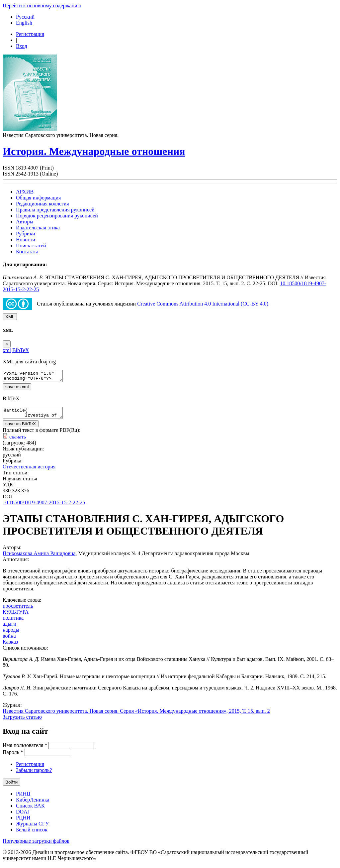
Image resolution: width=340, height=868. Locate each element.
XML (10, 317)
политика (13, 622)
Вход (22, 46)
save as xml (17, 389)
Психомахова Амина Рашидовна (39, 557)
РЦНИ (23, 822)
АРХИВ (25, 192)
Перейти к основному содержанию (42, 5)
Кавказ (10, 646)
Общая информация (38, 198)
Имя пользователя (25, 749)
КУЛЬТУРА (16, 616)
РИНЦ (23, 798)
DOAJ (23, 816)
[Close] (7, 344)
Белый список (32, 834)
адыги (9, 628)
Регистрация (30, 34)
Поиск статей (31, 246)
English (24, 23)
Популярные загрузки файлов (36, 845)
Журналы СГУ (32, 828)
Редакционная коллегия (42, 204)
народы (11, 634)
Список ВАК (30, 810)
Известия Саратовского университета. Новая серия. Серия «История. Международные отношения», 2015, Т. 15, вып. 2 (136, 715)
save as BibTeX (21, 428)
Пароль (13, 756)
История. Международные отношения (94, 151)
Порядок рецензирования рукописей (57, 216)
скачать (18, 441)
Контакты (27, 251)
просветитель (18, 610)
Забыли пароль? (34, 774)
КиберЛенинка (33, 804)
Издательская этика (38, 228)
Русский (25, 17)
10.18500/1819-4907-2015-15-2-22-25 (44, 506)
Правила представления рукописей (55, 210)
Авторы (25, 222)
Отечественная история (29, 471)
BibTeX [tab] (21, 350)
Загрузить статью (22, 721)
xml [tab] (7, 350)
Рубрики (26, 234)
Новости (26, 240)
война (9, 640)
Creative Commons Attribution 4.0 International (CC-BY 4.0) (203, 304)
